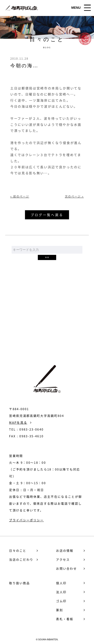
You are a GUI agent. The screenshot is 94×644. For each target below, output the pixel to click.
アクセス (63, 560)
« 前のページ (20, 196)
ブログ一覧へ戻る (47, 215)
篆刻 (60, 610)
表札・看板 (65, 619)
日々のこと (18, 551)
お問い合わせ (47, 322)
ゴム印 (61, 601)
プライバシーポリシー (26, 520)
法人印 (61, 592)
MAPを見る (18, 422)
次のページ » (74, 196)
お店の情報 (65, 551)
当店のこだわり (21, 560)
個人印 (61, 583)
